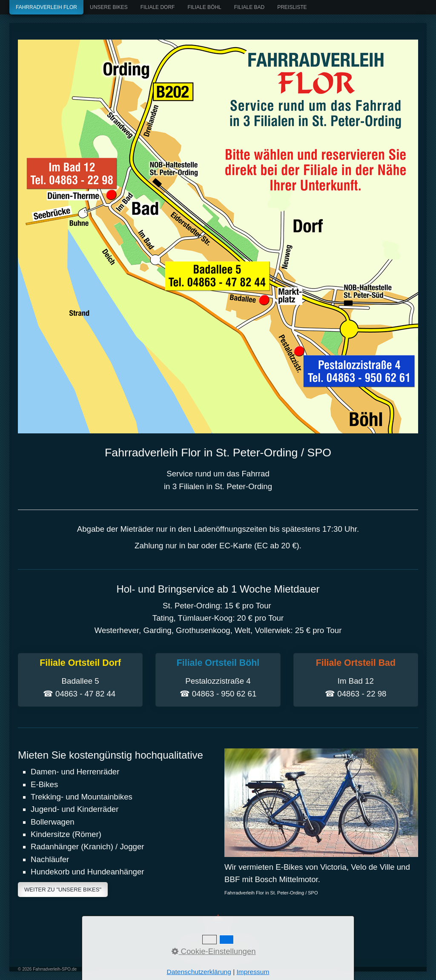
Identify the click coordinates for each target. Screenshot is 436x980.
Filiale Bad (249, 7)
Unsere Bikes (109, 7)
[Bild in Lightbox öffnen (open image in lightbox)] (218, 236)
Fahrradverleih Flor (46, 7)
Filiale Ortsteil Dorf (80, 680)
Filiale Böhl (204, 7)
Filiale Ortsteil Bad (356, 680)
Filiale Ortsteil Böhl (218, 680)
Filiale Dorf (158, 7)
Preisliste (292, 7)
